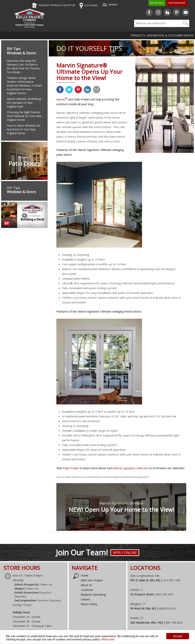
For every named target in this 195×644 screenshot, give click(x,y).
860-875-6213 (168, 608)
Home (85, 575)
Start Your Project (92, 580)
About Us (86, 585)
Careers (86, 599)
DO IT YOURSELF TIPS (89, 48)
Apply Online (125, 553)
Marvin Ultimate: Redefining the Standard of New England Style (24, 103)
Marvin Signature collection (131, 468)
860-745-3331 (165, 594)
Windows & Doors (21, 53)
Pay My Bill (157, 3)
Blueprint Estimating (93, 595)
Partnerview (177, 3)
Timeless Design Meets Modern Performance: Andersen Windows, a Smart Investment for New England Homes (24, 85)
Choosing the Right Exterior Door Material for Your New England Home (24, 116)
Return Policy (89, 604)
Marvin (62, 99)
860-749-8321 (174, 623)
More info (108, 640)
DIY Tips (14, 49)
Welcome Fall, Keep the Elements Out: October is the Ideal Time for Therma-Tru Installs (24, 66)
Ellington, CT (138, 604)
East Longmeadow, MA (145, 576)
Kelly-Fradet (71, 468)
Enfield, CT (137, 590)
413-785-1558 (172, 580)
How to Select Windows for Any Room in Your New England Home (24, 129)
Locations (87, 590)
